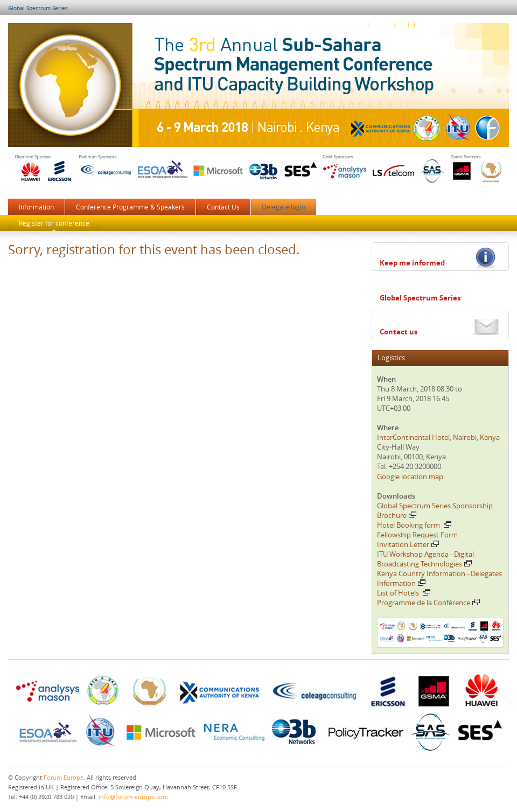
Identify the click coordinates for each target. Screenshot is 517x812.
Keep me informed (412, 263)
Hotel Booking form (414, 525)
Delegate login (284, 207)
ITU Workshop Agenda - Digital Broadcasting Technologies (425, 559)
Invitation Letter (408, 544)
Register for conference (54, 223)
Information (36, 207)
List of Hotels (404, 593)
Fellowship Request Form (417, 535)
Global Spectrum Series (38, 8)
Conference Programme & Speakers (130, 207)
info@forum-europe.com (133, 797)
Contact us (399, 332)
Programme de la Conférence (428, 603)
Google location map (410, 477)
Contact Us (223, 207)
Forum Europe (64, 777)
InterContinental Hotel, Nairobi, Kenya (438, 437)
